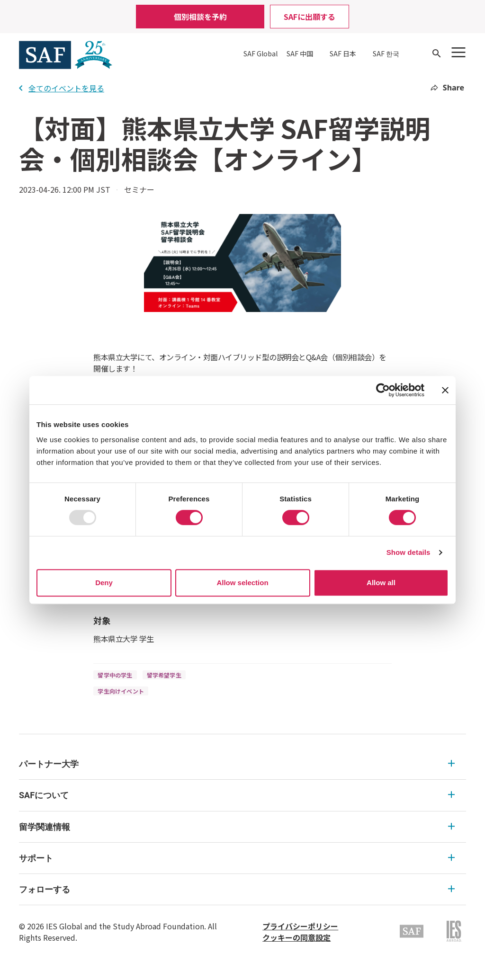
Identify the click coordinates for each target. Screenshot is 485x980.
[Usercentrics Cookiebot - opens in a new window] (383, 390)
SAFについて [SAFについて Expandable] (237, 795)
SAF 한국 (386, 53)
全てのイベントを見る (62, 88)
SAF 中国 (300, 53)
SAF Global (260, 53)
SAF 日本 (343, 53)
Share (447, 88)
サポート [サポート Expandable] (237, 858)
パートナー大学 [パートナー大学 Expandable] (237, 764)
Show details (409, 552)
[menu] (242, 827)
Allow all (381, 583)
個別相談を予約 (200, 17)
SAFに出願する (310, 17)
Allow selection (242, 583)
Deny (104, 583)
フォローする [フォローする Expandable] (237, 889)
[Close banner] (445, 390)
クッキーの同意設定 (296, 937)
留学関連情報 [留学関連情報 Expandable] (237, 827)
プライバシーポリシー (300, 926)
